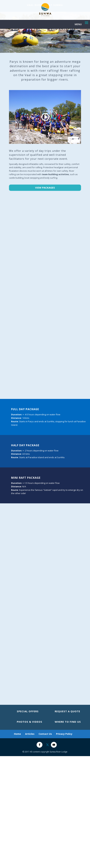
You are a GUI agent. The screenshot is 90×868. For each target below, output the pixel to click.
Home (17, 734)
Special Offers (28, 711)
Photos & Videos (30, 722)
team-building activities (55, 174)
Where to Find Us (68, 722)
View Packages (45, 188)
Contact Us (45, 734)
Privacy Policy (64, 734)
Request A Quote (67, 711)
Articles (30, 734)
